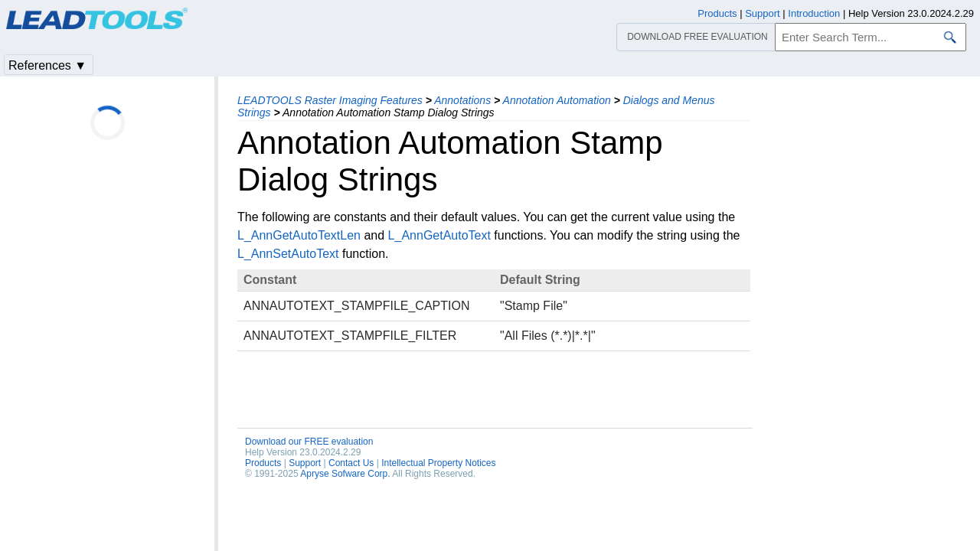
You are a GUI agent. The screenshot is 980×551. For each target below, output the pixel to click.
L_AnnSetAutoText (288, 254)
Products (263, 463)
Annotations (462, 100)
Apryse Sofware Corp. (345, 474)
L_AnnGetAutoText (439, 235)
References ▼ (47, 65)
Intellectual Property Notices (438, 463)
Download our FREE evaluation (309, 442)
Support (305, 463)
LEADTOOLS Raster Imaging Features (330, 100)
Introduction (814, 13)
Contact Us (351, 463)
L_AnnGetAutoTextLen (299, 235)
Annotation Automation (557, 100)
